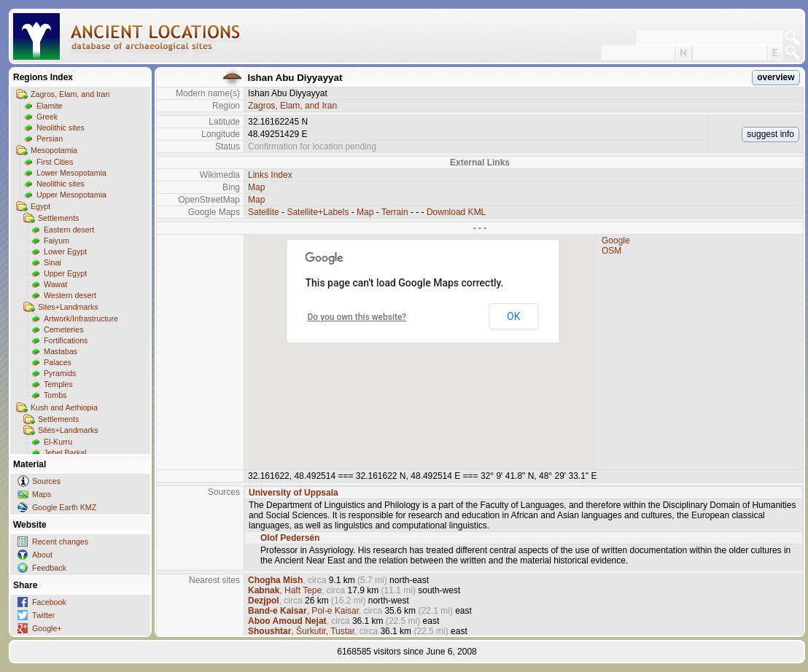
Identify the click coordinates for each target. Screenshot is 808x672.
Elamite (50, 106)
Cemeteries (63, 329)
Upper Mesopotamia (71, 195)
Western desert (70, 295)
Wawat (55, 284)
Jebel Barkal (65, 453)
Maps (42, 494)
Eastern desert (69, 230)
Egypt (40, 206)
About (42, 555)
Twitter (43, 615)
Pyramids (60, 373)
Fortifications (66, 340)
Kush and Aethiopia (64, 407)
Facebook (49, 602)
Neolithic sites (61, 128)
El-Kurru (58, 442)
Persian (50, 138)
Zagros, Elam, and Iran (70, 94)
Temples (58, 384)
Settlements (58, 218)
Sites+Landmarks (68, 307)
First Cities (55, 162)
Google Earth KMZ (64, 507)
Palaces (58, 362)
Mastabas (61, 351)
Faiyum (57, 241)
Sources (46, 481)
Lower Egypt (65, 251)
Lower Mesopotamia (71, 173)
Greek (47, 117)
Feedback (49, 568)
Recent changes (60, 542)
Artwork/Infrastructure (81, 319)
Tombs (55, 395)
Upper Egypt (65, 273)
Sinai (53, 262)
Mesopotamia (54, 150)
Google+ (47, 628)
